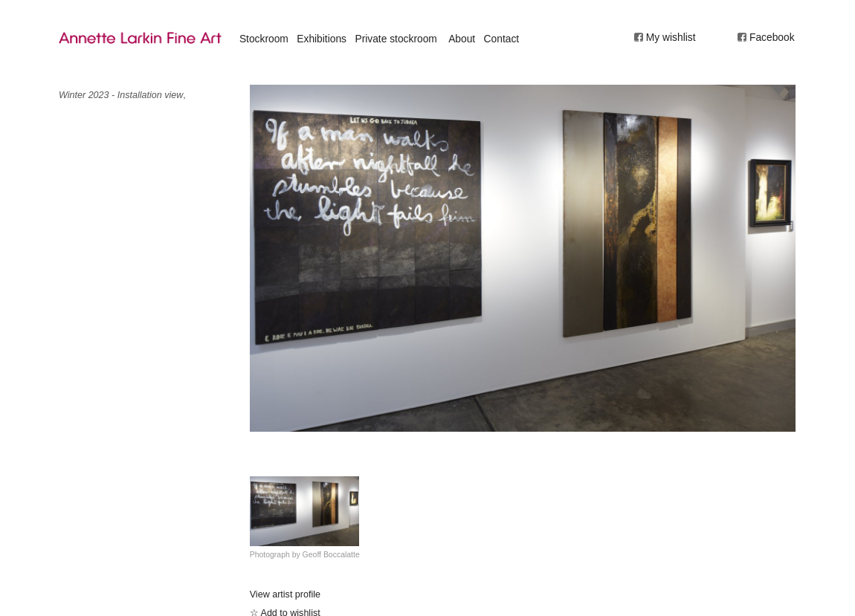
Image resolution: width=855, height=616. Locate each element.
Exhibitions (322, 39)
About (462, 39)
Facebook (772, 37)
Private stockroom (396, 39)
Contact (502, 39)
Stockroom (264, 39)
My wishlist (671, 37)
